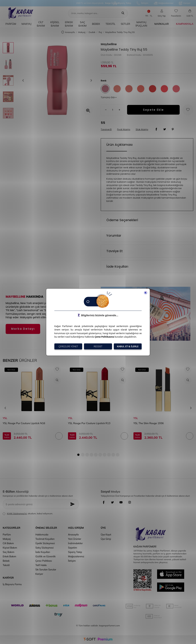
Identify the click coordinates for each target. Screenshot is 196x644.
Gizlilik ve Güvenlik (46, 556)
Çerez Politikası (44, 561)
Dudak (92, 32)
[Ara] (123, 13)
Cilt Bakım (41, 24)
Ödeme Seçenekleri (122, 220)
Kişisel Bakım (55, 24)
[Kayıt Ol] (74, 504)
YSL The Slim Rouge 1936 (149, 423)
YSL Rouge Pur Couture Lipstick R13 (89, 423)
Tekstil (111, 24)
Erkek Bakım (69, 24)
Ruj (100, 32)
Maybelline (109, 44)
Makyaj (26, 24)
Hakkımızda (42, 535)
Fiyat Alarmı (124, 130)
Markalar (162, 24)
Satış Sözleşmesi (45, 548)
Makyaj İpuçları (141, 24)
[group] (57, 80)
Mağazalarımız (164, 3)
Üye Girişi (106, 539)
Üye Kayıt (106, 535)
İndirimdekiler (75, 543)
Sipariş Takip (122, 3)
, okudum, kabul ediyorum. (28, 514)
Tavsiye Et (106, 130)
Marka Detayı (23, 329)
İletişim (142, 3)
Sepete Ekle (153, 110)
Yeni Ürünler (75, 539)
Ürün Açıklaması (119, 145)
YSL (5, 418)
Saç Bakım (82, 24)
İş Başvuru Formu (12, 584)
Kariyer (185, 3)
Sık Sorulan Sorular (46, 569)
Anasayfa (68, 32)
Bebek (96, 24)
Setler (125, 24)
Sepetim (72, 548)
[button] (24, 81)
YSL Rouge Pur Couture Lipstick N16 (24, 423)
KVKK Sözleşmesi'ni (17, 513)
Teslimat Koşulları (45, 539)
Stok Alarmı (142, 130)
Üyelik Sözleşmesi (45, 543)
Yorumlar (114, 235)
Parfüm (11, 24)
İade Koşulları (117, 266)
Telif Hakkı (41, 565)
